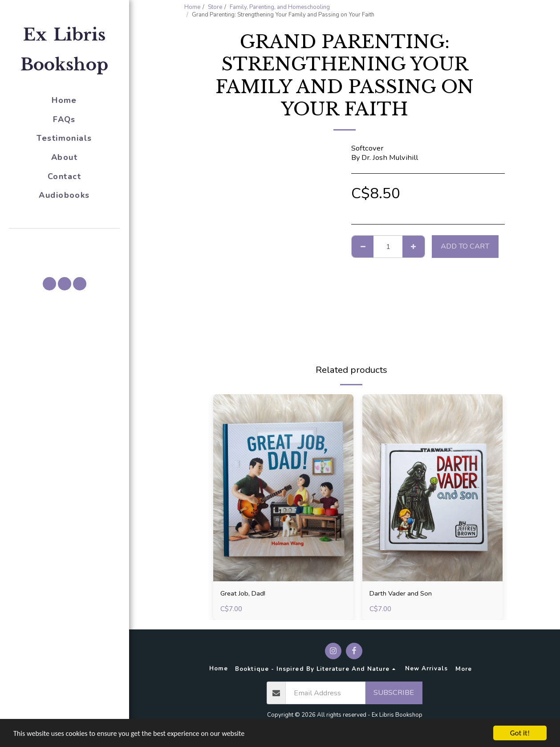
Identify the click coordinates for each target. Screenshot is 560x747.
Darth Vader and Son (403, 594)
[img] (283, 488)
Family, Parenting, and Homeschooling (280, 7)
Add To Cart (465, 246)
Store (215, 7)
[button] (65, 241)
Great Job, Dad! (244, 594)
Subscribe (394, 694)
